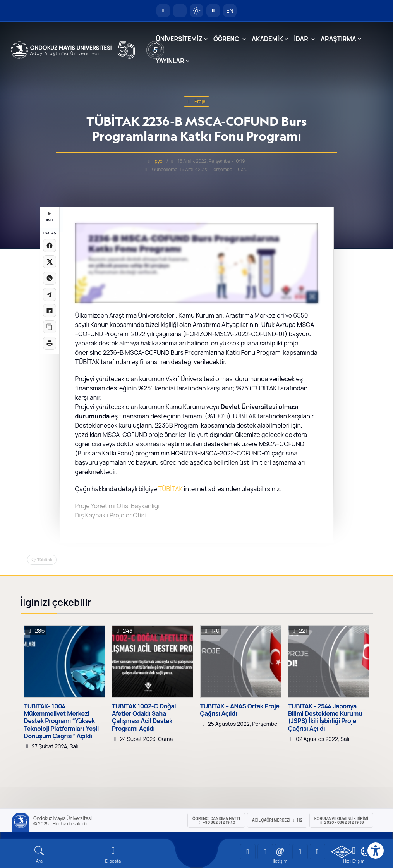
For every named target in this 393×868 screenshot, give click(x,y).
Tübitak (45, 559)
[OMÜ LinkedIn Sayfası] (265, 852)
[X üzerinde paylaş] (50, 262)
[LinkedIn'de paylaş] (50, 311)
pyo (159, 161)
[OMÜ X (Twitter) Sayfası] (300, 852)
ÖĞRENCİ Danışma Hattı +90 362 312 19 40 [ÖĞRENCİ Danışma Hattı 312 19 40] (216, 820)
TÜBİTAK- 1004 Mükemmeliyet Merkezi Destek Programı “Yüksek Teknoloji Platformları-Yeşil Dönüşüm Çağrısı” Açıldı (62, 721)
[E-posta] (180, 11)
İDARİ (302, 39)
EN (230, 11)
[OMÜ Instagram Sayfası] (283, 852)
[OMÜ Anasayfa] (163, 11)
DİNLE (49, 217)
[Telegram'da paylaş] (50, 294)
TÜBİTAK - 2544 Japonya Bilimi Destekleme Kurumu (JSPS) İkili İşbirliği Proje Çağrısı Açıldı (325, 718)
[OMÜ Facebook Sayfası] (317, 852)
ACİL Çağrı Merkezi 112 (277, 820)
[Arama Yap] (213, 11)
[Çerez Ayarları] (366, 851)
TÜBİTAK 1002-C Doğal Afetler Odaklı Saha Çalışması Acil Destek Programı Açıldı (144, 718)
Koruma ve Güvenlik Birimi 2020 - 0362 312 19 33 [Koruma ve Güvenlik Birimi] (341, 820)
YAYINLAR (170, 61)
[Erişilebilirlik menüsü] (376, 851)
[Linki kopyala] (50, 327)
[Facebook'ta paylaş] (50, 246)
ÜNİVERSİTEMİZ (179, 39)
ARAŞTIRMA (338, 39)
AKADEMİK (267, 39)
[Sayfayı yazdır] (50, 343)
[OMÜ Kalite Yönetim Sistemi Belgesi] (342, 852)
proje (197, 101)
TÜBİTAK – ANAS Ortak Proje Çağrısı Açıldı (240, 710)
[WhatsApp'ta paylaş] (50, 278)
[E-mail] (113, 855)
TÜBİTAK (171, 489)
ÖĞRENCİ (227, 39)
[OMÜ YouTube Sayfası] (248, 852)
